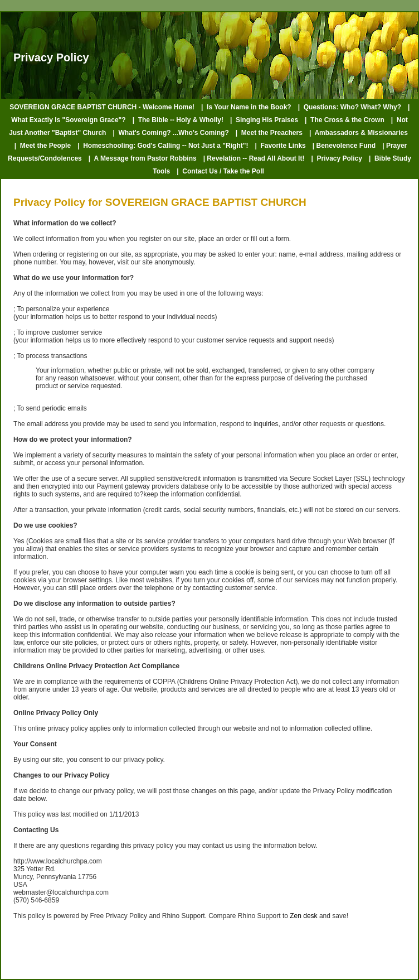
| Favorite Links (280, 146)
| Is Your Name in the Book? (246, 107)
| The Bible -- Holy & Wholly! (178, 120)
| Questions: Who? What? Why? (350, 107)
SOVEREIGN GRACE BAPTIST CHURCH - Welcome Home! (102, 107)
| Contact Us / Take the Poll (220, 171)
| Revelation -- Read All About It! (254, 158)
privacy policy (143, 760)
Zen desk (303, 916)
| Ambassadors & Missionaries (359, 133)
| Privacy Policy (336, 158)
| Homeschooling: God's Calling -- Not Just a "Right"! (163, 146)
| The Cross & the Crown (345, 120)
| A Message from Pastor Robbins (143, 158)
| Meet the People (43, 146)
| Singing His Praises (264, 120)
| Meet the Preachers (269, 133)
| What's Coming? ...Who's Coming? (170, 133)
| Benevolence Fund (344, 146)
